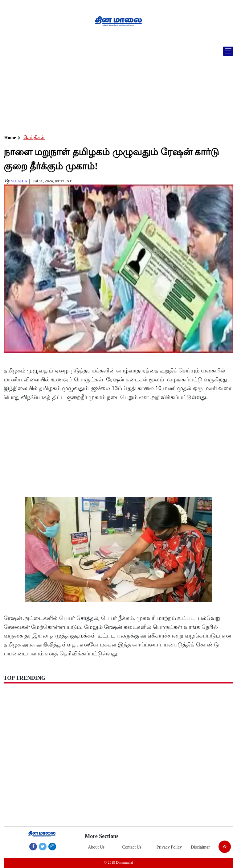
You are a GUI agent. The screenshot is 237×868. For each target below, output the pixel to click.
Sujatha (19, 181)
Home (10, 138)
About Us (96, 847)
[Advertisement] (116, 88)
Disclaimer (200, 847)
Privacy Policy (169, 847)
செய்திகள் (34, 138)
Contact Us (132, 847)
